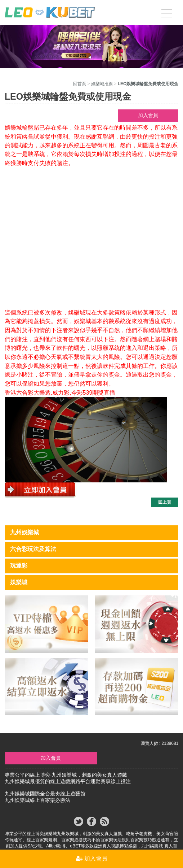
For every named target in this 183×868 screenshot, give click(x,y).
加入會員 (148, 115)
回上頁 (165, 502)
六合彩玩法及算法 (33, 549)
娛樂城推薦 (102, 84)
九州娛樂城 (24, 532)
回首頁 (80, 84)
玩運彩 (19, 566)
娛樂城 (19, 582)
